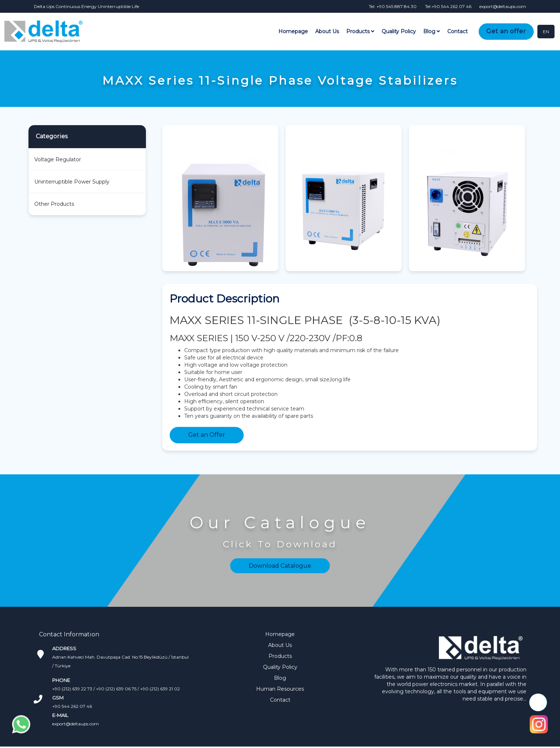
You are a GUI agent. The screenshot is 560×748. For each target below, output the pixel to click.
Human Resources (280, 689)
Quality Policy (399, 32)
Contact (458, 32)
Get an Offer (207, 435)
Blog (432, 32)
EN (546, 32)
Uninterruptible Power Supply (72, 181)
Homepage (294, 32)
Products (361, 32)
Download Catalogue (280, 565)
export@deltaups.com (76, 723)
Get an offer (507, 32)
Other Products (54, 204)
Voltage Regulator (58, 159)
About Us (328, 32)
